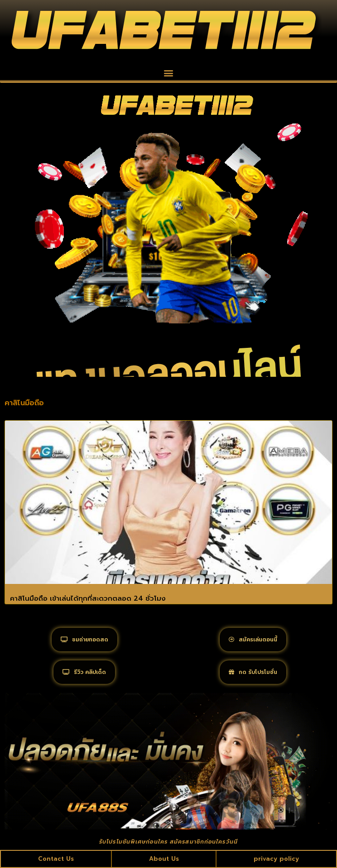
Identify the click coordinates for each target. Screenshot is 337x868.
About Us (164, 859)
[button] (169, 73)
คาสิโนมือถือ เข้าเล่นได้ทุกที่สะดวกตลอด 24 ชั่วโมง (88, 598)
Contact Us (56, 859)
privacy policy (276, 859)
